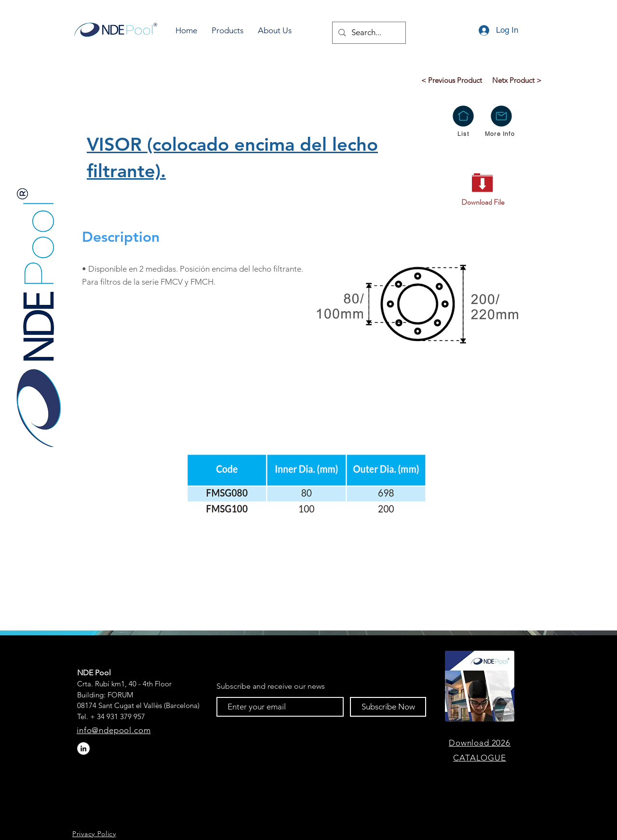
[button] (228, 31)
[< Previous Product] (451, 80)
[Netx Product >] (516, 80)
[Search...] (368, 33)
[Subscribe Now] (388, 707)
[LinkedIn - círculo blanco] (83, 748)
